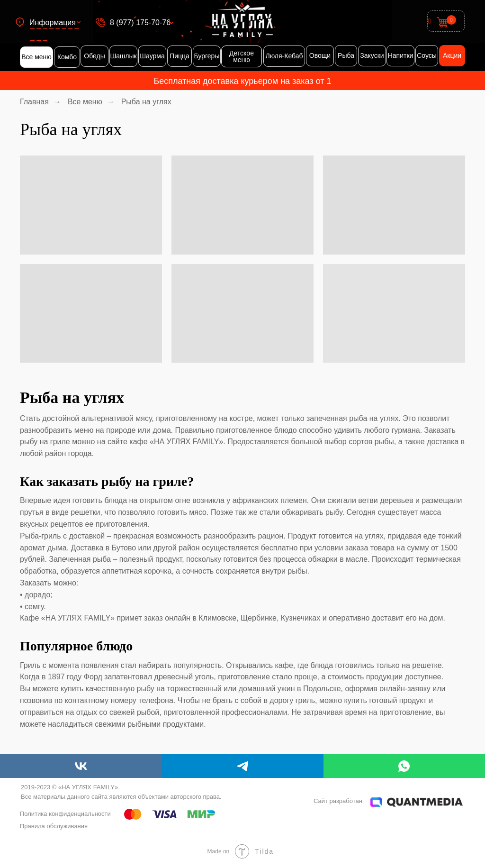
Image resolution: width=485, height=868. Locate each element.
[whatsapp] (404, 766)
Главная (34, 102)
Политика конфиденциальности (65, 814)
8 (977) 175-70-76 (140, 23)
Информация (53, 23)
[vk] (81, 766)
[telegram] (242, 766)
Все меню (85, 102)
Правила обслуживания (54, 826)
